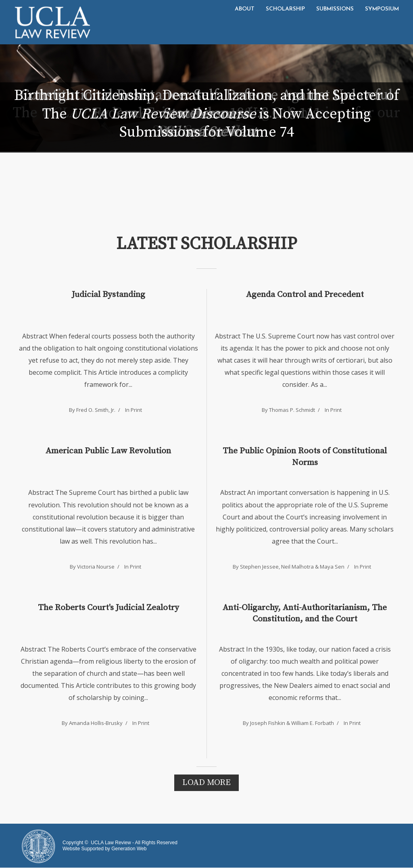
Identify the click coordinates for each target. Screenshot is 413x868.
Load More (206, 783)
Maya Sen (332, 567)
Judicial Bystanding (108, 295)
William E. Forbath (313, 723)
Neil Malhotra (297, 567)
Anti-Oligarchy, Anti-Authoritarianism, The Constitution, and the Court (305, 613)
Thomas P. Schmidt (292, 410)
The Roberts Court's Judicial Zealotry (108, 608)
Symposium (382, 9)
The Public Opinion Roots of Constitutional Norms (305, 457)
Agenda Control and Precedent (305, 295)
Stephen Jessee (259, 567)
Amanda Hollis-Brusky (96, 723)
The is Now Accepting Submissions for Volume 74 (206, 123)
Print (136, 410)
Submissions (335, 9)
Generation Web (129, 849)
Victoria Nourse (96, 567)
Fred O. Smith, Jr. (96, 410)
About (245, 9)
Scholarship (285, 9)
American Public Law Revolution (108, 451)
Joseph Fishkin (268, 723)
